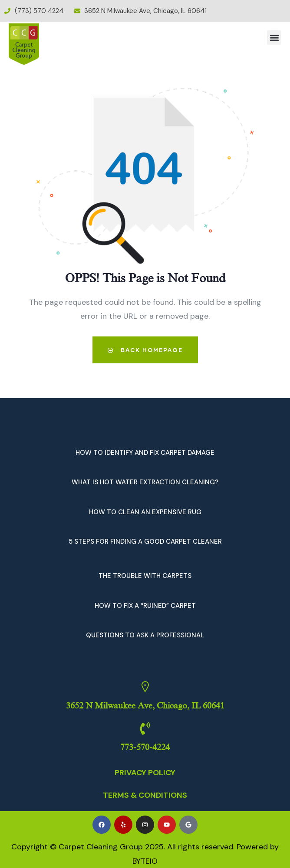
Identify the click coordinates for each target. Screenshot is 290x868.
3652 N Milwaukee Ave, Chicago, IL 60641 (145, 705)
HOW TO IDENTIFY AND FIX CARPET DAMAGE (145, 453)
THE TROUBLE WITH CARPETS (145, 576)
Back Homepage (145, 350)
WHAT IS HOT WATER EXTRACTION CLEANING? (145, 482)
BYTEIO (145, 861)
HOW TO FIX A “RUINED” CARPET (145, 606)
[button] (274, 38)
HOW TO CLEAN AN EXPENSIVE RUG (145, 512)
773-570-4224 (145, 747)
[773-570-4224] (145, 728)
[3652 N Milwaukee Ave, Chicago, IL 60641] (145, 687)
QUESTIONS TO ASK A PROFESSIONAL (145, 635)
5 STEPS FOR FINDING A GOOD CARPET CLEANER (145, 542)
